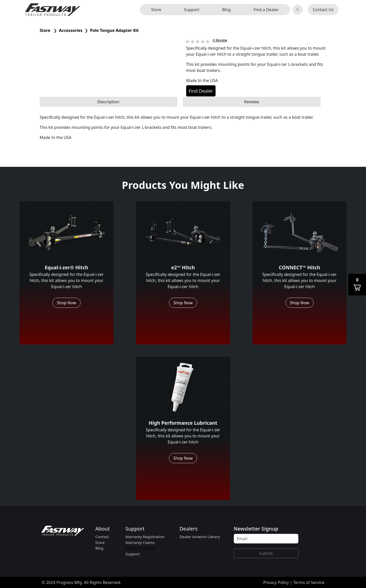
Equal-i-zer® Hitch (66, 267)
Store (156, 10)
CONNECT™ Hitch (300, 267)
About (102, 529)
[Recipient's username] (266, 539)
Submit (266, 553)
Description (108, 102)
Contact (102, 537)
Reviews (252, 102)
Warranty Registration (145, 537)
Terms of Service (309, 582)
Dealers (189, 529)
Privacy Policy (276, 582)
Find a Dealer (266, 10)
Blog (226, 10)
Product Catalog (140, 548)
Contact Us (323, 10)
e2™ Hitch (183, 267)
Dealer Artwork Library (200, 537)
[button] (357, 285)
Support (192, 10)
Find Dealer (201, 91)
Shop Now (66, 303)
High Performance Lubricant (183, 423)
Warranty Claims (140, 542)
